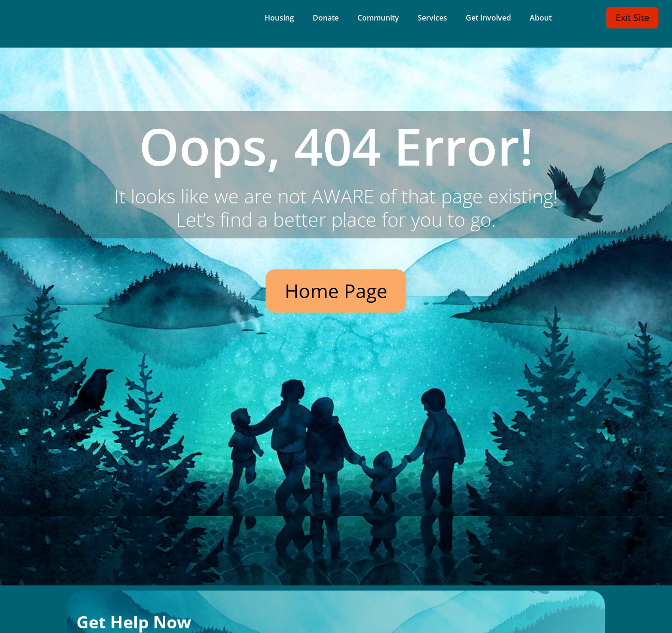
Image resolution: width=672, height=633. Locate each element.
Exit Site (632, 17)
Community (378, 19)
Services (432, 19)
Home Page (336, 291)
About (541, 19)
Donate (326, 19)
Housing (279, 19)
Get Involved (488, 19)
